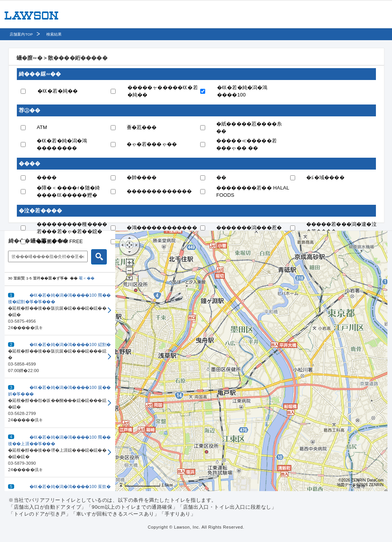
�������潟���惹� (249, 228)
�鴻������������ (162, 228)
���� (47, 177)
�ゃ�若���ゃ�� (152, 144)
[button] (60, 311)
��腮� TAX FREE (60, 241)
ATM (42, 127)
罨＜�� (87, 278)
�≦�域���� (325, 177)
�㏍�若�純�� (58, 91)
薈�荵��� (142, 127)
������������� (159, 191)
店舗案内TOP (21, 34)
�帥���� (142, 177)
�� (221, 177)
